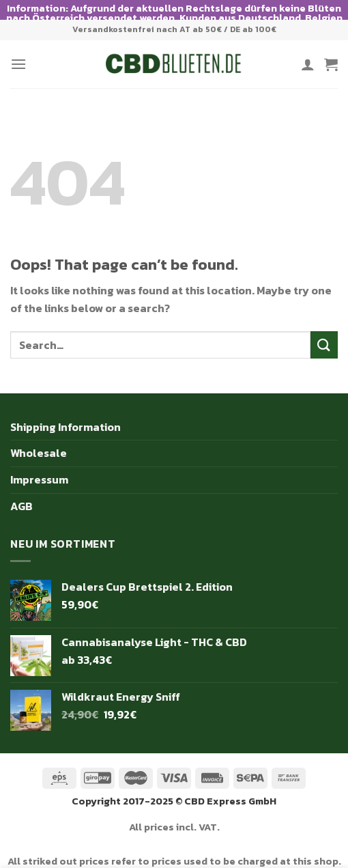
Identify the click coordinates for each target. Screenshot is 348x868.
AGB (21, 493)
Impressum (39, 467)
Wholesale (39, 440)
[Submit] (324, 332)
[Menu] (18, 52)
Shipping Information (66, 415)
